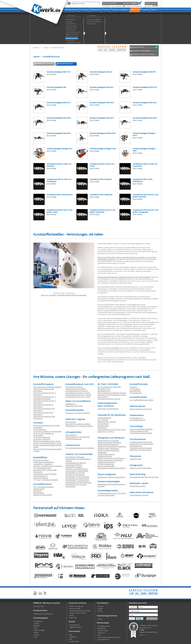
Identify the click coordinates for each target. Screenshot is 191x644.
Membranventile (39, 489)
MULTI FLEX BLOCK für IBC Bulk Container (112, 393)
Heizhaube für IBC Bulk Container (109, 399)
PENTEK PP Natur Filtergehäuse (108, 448)
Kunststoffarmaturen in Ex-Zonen (77, 391)
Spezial (46, 48)
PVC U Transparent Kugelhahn (44, 487)
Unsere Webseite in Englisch (139, 495)
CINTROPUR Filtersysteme (106, 462)
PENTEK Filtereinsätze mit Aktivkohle (110, 460)
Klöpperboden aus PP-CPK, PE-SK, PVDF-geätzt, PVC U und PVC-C (112, 431)
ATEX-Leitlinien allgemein (74, 387)
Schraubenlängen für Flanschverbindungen (41, 477)
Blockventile (37, 491)
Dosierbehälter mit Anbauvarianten (77, 477)
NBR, (48, 480)
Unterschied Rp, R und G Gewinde (45, 474)
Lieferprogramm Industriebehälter (77, 471)
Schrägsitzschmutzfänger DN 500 (141, 433)
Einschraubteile (135, 389)
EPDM (56, 480)
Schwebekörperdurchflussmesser (141, 442)
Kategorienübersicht (45, 64)
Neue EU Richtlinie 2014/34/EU (76, 389)
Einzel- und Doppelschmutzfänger (141, 429)
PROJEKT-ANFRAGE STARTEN (144, 54)
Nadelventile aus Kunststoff (43, 495)
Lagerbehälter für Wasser (74, 467)
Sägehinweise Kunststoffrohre (43, 462)
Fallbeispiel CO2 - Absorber (107, 422)
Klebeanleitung (71, 404)
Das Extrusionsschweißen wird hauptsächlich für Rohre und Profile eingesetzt (124, 277)
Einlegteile (133, 387)
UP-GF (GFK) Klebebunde (42, 437)
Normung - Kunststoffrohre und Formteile (48, 466)
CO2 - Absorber (103, 420)
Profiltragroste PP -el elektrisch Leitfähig (79, 426)
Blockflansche (102, 428)
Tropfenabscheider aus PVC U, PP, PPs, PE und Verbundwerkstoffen (112, 494)
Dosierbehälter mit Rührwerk (75, 473)
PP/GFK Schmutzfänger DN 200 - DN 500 (47, 441)
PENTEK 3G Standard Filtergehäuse (109, 443)
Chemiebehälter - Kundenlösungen (77, 481)
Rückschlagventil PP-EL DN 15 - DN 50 (78, 395)
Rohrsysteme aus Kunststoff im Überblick (47, 387)
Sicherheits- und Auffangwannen (77, 469)
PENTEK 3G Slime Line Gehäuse (108, 441)
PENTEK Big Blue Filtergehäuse (108, 444)
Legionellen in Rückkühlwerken (108, 409)
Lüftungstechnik (71, 435)
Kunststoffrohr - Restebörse (43, 464)
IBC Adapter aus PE (104, 389)
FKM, (52, 480)
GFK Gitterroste (71, 422)
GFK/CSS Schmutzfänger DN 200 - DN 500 (47, 443)
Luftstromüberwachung (73, 439)
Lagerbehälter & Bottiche (74, 465)
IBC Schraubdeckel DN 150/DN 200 (109, 387)
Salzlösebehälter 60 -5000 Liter (76, 463)
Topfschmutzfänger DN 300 (139, 431)
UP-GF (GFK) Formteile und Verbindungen (47, 431)
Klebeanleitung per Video (74, 406)
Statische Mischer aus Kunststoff (141, 409)
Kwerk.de (36, 48)
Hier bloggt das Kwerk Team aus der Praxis (144, 477)
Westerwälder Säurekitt (138, 486)
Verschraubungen (136, 393)
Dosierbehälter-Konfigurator (75, 457)
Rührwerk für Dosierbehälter (75, 475)
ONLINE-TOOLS (139, 47)
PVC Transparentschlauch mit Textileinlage (80, 448)
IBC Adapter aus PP (104, 391)
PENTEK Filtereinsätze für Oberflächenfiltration (106, 455)
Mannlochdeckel (103, 424)
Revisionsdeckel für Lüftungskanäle (77, 437)
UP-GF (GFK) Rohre (40, 429)
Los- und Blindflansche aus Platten (142, 400)
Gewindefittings (135, 391)
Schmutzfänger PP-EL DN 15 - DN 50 (78, 393)
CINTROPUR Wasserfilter (106, 464)
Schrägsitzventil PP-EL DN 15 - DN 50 (78, 397)
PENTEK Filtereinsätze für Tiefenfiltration (111, 458)
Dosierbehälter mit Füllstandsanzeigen (78, 483)
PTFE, (44, 480)
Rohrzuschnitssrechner (41, 460)
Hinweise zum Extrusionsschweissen (78, 413)
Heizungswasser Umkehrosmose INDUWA (112, 468)
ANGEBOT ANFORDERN (142, 51)
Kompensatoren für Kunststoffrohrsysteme (137, 419)
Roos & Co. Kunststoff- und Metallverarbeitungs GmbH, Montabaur (64, 295)
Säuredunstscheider (104, 418)
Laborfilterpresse (135, 459)
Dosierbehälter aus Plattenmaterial (77, 479)
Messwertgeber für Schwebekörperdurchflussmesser (141, 447)
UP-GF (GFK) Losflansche (42, 439)
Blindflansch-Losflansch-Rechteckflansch (111, 477)
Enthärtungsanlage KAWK (106, 466)
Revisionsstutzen (103, 426)
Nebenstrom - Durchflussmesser (141, 450)
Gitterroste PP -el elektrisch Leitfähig (78, 424)
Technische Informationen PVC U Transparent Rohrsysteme (45, 398)
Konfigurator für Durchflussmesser (141, 444)
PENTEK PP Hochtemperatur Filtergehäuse (112, 446)
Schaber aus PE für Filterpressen (141, 468)
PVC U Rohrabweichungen (42, 468)
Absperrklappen (39, 493)
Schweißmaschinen (57, 48)
